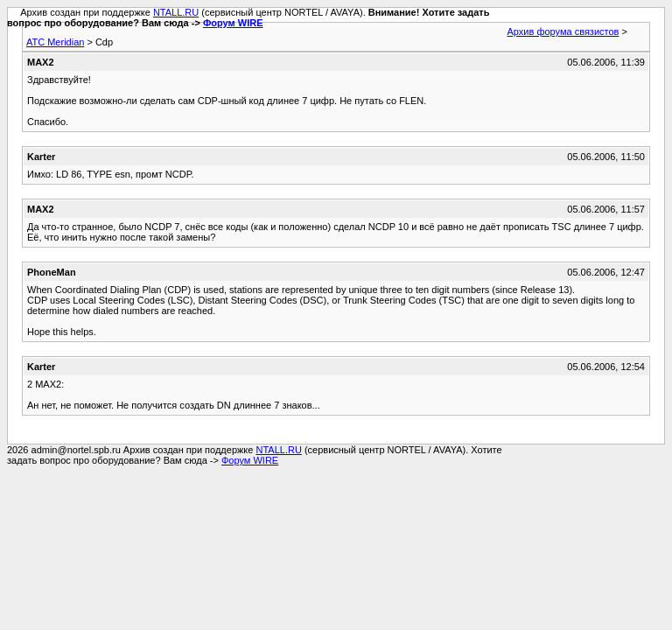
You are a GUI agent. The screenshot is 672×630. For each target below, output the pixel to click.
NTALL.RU (176, 12)
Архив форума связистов (563, 31)
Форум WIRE (233, 23)
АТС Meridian (55, 42)
